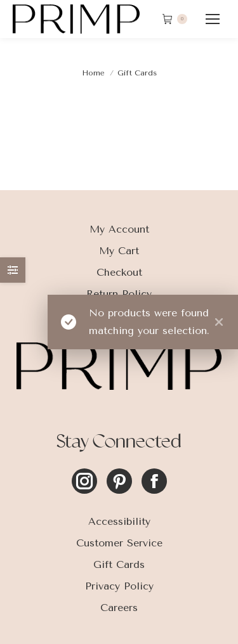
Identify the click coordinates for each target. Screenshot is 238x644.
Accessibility (119, 521)
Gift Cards (119, 564)
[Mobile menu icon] (213, 19)
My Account (119, 229)
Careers (119, 608)
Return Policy (119, 294)
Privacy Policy (119, 586)
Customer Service (119, 543)
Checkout (119, 272)
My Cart (119, 251)
